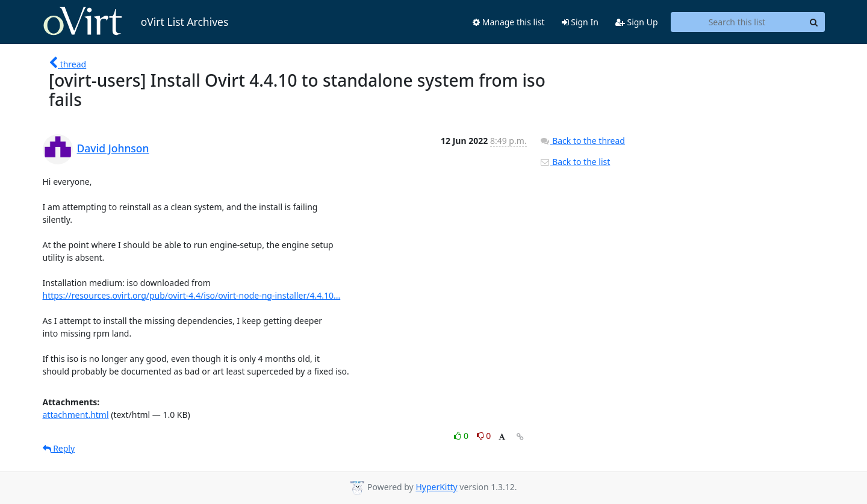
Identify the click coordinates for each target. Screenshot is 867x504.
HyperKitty (436, 487)
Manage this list (509, 22)
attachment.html (76, 415)
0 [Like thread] (462, 436)
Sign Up (637, 22)
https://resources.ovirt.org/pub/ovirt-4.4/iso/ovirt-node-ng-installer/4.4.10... (192, 295)
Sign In (580, 22)
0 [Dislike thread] (484, 436)
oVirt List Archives (136, 22)
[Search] (814, 22)
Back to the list (575, 162)
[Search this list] (737, 22)
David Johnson (113, 148)
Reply (59, 448)
